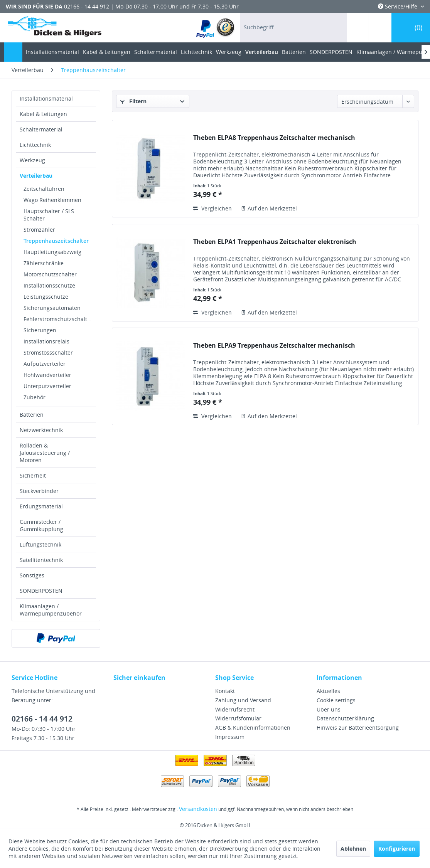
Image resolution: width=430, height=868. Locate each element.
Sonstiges (32, 575)
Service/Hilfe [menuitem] (398, 6)
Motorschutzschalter (50, 274)
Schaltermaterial (41, 129)
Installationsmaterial (46, 98)
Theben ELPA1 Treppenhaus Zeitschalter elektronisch (275, 242)
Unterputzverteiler (47, 386)
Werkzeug (32, 160)
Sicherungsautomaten (52, 308)
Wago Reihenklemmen (52, 200)
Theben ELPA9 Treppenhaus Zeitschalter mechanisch (274, 346)
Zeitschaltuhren (44, 189)
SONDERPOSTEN (41, 591)
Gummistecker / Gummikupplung (41, 525)
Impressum (230, 737)
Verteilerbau (36, 176)
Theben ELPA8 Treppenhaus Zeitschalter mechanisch (274, 138)
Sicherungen (40, 330)
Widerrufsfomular (238, 718)
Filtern (133, 101)
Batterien (32, 415)
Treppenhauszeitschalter (56, 241)
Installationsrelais (46, 341)
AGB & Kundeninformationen (253, 728)
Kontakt (225, 691)
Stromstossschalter (48, 352)
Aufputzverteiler (45, 364)
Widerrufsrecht (235, 709)
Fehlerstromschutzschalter (58, 319)
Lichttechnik (35, 145)
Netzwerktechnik (41, 430)
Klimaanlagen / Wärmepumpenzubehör (51, 610)
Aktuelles (328, 691)
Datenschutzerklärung (345, 718)
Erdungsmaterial (41, 506)
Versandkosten (198, 809)
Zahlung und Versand (243, 700)
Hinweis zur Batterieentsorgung (358, 728)
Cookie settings (336, 700)
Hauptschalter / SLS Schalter (49, 215)
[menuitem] (216, 28)
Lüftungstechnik (40, 544)
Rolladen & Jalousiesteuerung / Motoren (45, 453)
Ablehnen (353, 849)
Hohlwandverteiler (47, 375)
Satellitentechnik (41, 560)
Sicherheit (33, 475)
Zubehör (35, 397)
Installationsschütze (49, 285)
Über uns (329, 709)
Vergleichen (212, 208)
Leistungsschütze (46, 297)
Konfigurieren (397, 849)
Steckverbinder (39, 491)
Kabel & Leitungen (43, 114)
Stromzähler (39, 230)
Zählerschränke (44, 263)
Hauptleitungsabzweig (52, 252)
